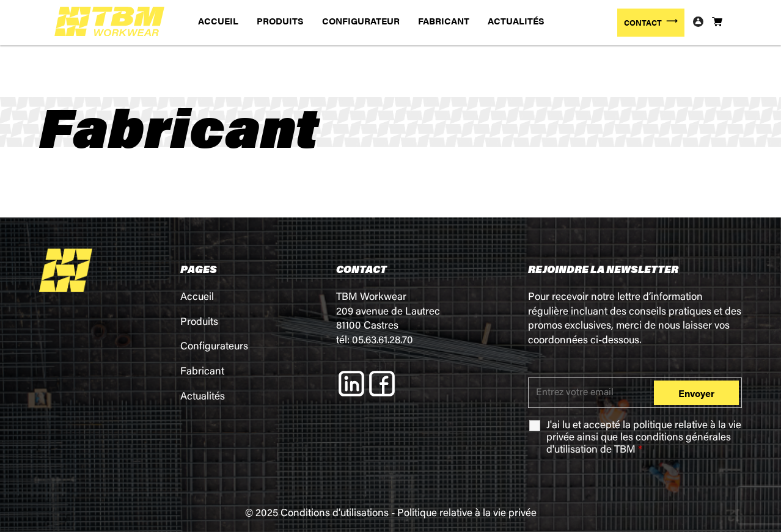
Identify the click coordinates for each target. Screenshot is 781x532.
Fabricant (202, 372)
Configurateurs (214, 347)
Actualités (203, 397)
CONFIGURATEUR (361, 20)
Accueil (197, 298)
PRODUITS (280, 20)
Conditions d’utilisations (335, 514)
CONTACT (643, 22)
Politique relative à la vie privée (467, 514)
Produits (199, 323)
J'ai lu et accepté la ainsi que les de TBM (644, 438)
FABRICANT (444, 20)
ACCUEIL (218, 20)
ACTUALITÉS (516, 20)
